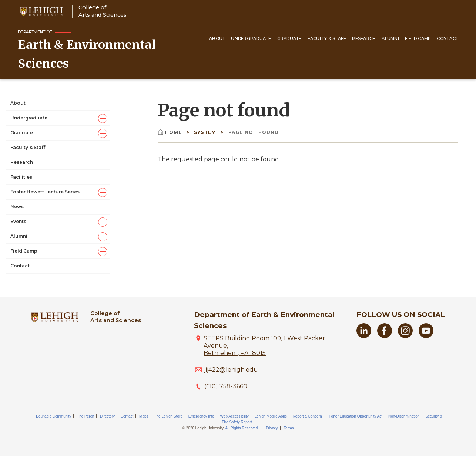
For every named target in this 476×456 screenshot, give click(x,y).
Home (171, 132)
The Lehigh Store (168, 416)
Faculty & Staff (327, 38)
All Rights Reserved (242, 428)
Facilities (21, 177)
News (17, 207)
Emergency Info (201, 416)
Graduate (289, 38)
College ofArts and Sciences (103, 11)
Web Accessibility (234, 416)
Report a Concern (307, 416)
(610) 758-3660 (226, 386)
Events (18, 221)
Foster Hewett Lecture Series (45, 192)
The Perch (86, 416)
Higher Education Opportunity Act (355, 416)
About (217, 38)
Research (364, 38)
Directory (107, 416)
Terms (289, 428)
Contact (447, 38)
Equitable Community (53, 416)
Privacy (272, 428)
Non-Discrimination (404, 416)
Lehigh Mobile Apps (270, 416)
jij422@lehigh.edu (231, 370)
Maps (144, 416)
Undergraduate (251, 38)
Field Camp (418, 38)
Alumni (390, 38)
